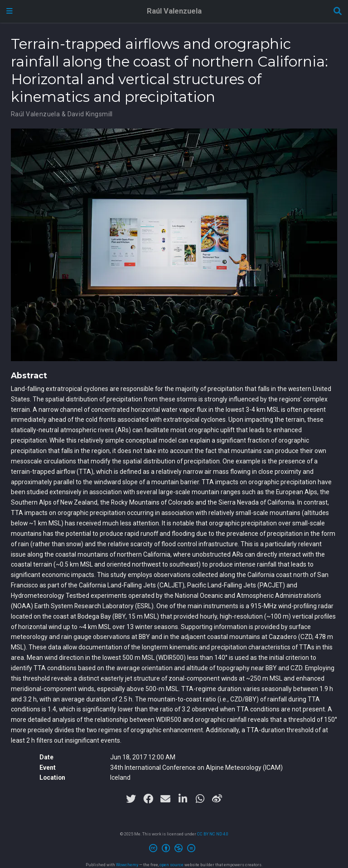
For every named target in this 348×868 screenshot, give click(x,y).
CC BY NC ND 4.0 (213, 834)
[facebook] (148, 799)
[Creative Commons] (174, 849)
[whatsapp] (200, 799)
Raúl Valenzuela (174, 11)
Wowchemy (127, 865)
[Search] (338, 12)
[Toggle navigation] (10, 11)
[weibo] (217, 799)
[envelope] (165, 799)
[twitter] (131, 799)
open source (172, 865)
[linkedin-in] (183, 799)
